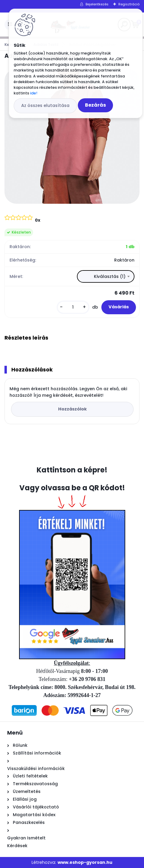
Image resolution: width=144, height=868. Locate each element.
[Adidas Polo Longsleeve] (72, 136)
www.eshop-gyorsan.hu (85, 862)
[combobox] (106, 276)
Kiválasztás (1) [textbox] (110, 276)
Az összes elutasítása (45, 105)
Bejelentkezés (97, 4)
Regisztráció (129, 4)
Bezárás (95, 105)
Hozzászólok (72, 409)
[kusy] (73, 307)
